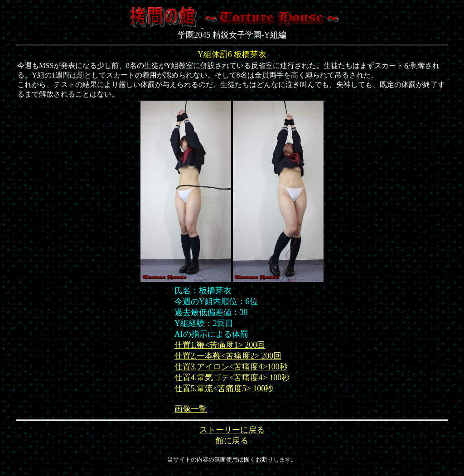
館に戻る (232, 441)
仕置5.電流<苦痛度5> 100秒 (224, 389)
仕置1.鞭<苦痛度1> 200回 (220, 345)
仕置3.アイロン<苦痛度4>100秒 (231, 367)
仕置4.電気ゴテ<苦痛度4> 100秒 (232, 378)
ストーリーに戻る (232, 430)
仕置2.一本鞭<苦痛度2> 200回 (228, 356)
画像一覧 (191, 409)
